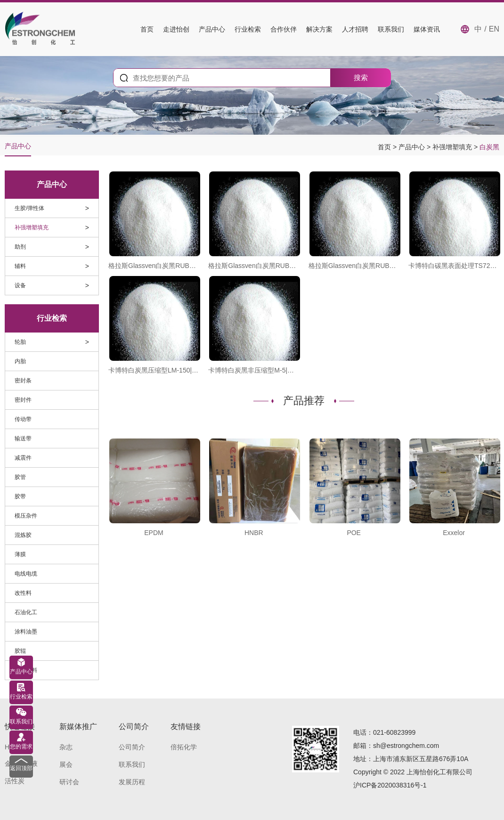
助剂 (20, 247)
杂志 (66, 747)
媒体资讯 (427, 29)
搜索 (361, 77)
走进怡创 (176, 29)
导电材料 (26, 670)
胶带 (20, 496)
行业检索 (248, 29)
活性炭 (15, 781)
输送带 (23, 438)
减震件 (23, 458)
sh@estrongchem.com (406, 746)
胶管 (20, 477)
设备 (20, 285)
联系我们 (391, 29)
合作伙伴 (284, 29)
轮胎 (20, 342)
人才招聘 (355, 29)
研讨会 (69, 782)
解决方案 (319, 29)
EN (494, 29)
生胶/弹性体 (29, 208)
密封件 (23, 400)
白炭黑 (489, 147)
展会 (66, 764)
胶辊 (20, 651)
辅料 (20, 266)
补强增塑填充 (453, 147)
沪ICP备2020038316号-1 (390, 785)
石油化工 (26, 612)
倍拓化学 (184, 747)
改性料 (23, 593)
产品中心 (212, 29)
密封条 (23, 381)
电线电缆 (26, 574)
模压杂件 (26, 516)
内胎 (20, 361)
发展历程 (132, 782)
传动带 (23, 419)
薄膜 (20, 554)
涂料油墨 (26, 632)
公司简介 (132, 747)
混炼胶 (23, 535)
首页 (147, 29)
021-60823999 (394, 732)
